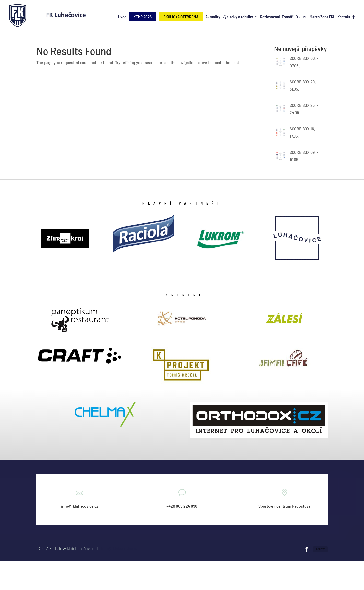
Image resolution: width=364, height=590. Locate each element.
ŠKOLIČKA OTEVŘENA (181, 17)
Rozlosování (270, 17)
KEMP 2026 (142, 17)
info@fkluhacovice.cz (119, 548)
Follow (320, 549)
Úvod (122, 17)
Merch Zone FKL (322, 17)
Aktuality (213, 17)
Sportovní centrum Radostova (284, 506)
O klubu (302, 17)
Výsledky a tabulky (238, 17)
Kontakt (344, 17)
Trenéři (288, 17)
